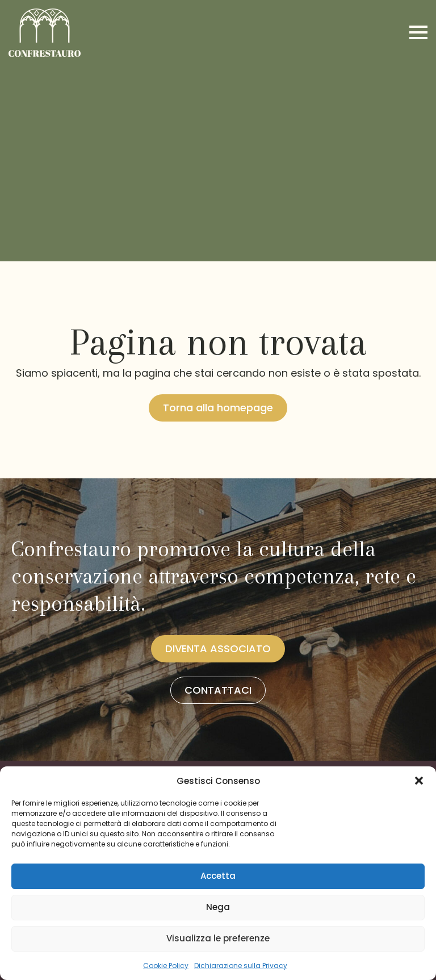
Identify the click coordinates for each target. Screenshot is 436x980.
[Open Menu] (418, 32)
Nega (218, 907)
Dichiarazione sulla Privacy (241, 966)
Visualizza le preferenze (218, 938)
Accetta (218, 876)
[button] (419, 781)
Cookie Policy (166, 966)
